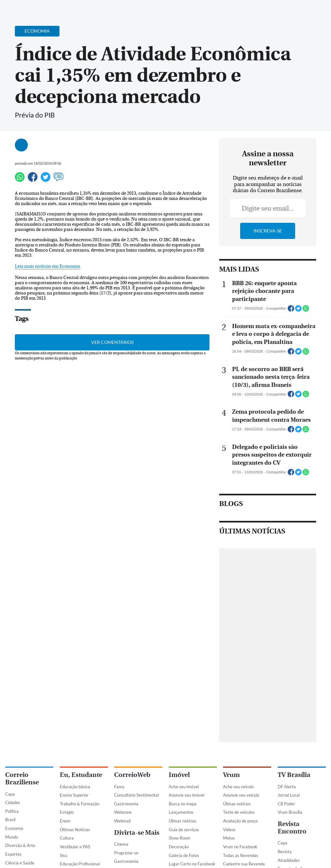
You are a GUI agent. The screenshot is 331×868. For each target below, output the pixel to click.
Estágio (67, 812)
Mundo (12, 837)
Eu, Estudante (81, 775)
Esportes (13, 854)
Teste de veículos (239, 812)
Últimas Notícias (75, 830)
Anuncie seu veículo (241, 795)
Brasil (10, 820)
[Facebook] (284, 11)
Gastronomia (126, 804)
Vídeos (229, 830)
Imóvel (179, 775)
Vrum (231, 775)
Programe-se (126, 853)
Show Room (180, 838)
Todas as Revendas (241, 855)
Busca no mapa (183, 804)
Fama (119, 787)
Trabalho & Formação (80, 804)
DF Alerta (287, 787)
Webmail (122, 821)
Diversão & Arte (20, 845)
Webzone (123, 812)
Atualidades (289, 860)
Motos (229, 838)
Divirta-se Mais (137, 833)
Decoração (179, 847)
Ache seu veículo (238, 787)
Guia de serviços (184, 830)
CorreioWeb (132, 775)
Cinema (121, 844)
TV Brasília (294, 775)
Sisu (64, 855)
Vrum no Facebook (240, 847)
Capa (10, 794)
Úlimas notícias (183, 821)
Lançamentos (181, 812)
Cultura (67, 838)
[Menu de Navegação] (17, 8)
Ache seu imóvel (184, 787)
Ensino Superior (74, 795)
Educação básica (75, 787)
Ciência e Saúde (20, 863)
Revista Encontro (292, 828)
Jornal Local (289, 795)
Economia (14, 828)
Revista (285, 852)
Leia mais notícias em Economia (48, 266)
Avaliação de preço (240, 821)
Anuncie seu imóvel (187, 795)
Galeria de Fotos (184, 855)
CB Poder (286, 804)
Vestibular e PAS (75, 847)
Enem (65, 821)
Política (12, 811)
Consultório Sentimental (136, 795)
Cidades (13, 802)
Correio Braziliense (22, 779)
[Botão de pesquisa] (36, 8)
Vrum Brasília (290, 812)
